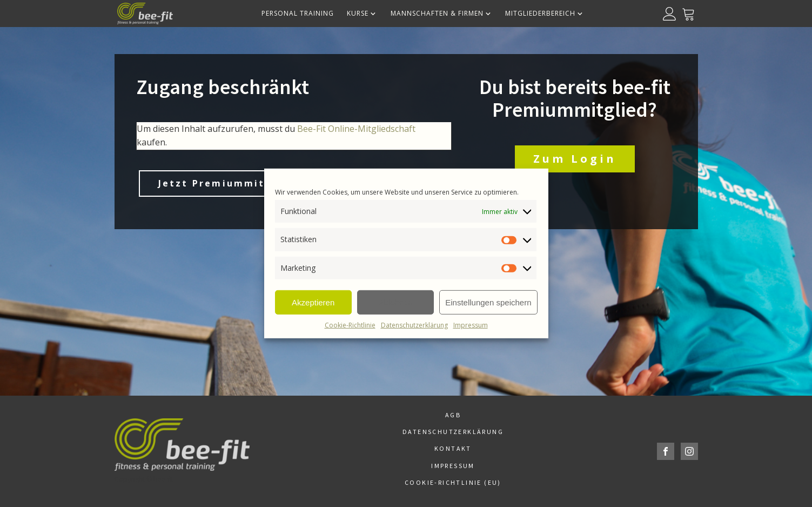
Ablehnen (395, 302)
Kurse (362, 13)
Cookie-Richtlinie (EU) (453, 482)
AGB (453, 415)
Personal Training (298, 13)
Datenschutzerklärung (414, 325)
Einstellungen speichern (488, 302)
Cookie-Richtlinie (350, 325)
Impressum (471, 325)
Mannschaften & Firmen (442, 13)
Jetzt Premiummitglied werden (251, 183)
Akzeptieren (313, 302)
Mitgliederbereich (545, 13)
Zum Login (575, 159)
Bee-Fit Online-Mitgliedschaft (356, 129)
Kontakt (453, 448)
